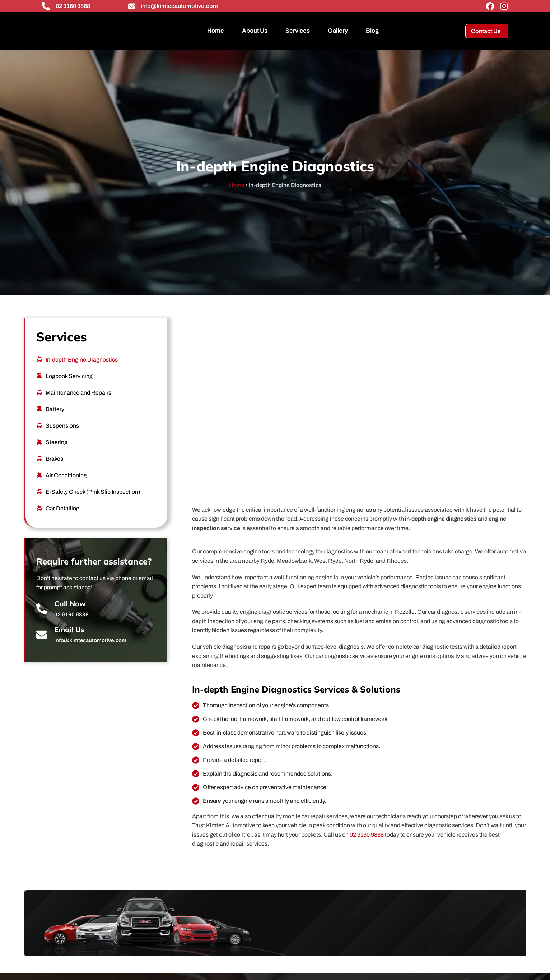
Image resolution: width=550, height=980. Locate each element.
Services (298, 31)
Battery (55, 409)
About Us (255, 31)
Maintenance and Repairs (78, 393)
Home (216, 31)
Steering (57, 442)
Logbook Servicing (69, 376)
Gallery (338, 31)
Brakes (54, 459)
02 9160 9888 (73, 6)
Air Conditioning (66, 475)
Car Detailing (62, 508)
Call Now (70, 604)
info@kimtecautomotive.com (179, 6)
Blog (372, 31)
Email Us (69, 629)
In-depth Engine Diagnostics (82, 360)
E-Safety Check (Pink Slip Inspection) (93, 492)
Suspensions (62, 426)
